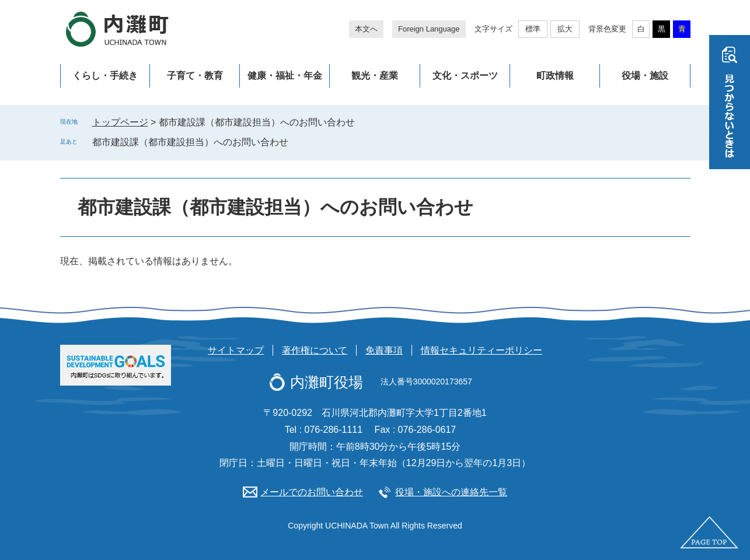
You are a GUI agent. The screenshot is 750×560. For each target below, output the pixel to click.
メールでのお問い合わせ (312, 492)
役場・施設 (645, 76)
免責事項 (384, 350)
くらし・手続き (105, 76)
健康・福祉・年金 (285, 76)
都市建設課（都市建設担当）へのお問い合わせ (190, 142)
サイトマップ (236, 350)
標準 (533, 29)
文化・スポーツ (465, 76)
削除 (296, 142)
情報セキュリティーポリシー (482, 350)
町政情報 (555, 76)
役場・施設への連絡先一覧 (451, 492)
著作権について (315, 350)
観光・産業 (375, 76)
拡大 (565, 29)
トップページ (120, 122)
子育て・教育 (195, 76)
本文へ (366, 29)
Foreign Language (429, 29)
